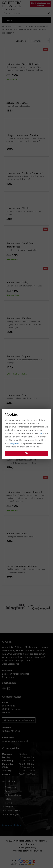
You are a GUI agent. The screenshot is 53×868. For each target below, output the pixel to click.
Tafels (8, 799)
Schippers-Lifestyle (11, 825)
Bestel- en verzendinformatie (16, 674)
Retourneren (8, 677)
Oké (27, 453)
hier (41, 433)
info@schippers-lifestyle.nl (15, 741)
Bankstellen (11, 787)
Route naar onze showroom (19, 720)
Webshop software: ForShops (28, 851)
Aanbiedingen (12, 814)
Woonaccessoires (14, 811)
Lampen (9, 807)
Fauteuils (10, 791)
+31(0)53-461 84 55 (11, 731)
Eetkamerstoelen (13, 795)
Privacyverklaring (28, 847)
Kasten (8, 803)
